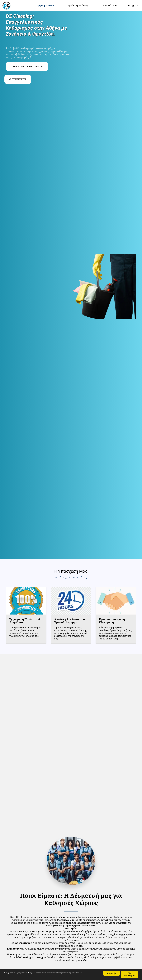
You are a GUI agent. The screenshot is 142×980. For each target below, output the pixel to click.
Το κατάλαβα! (130, 974)
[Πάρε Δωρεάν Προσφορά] (27, 66)
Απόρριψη (111, 973)
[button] (129, 6)
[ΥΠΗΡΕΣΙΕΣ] (18, 79)
